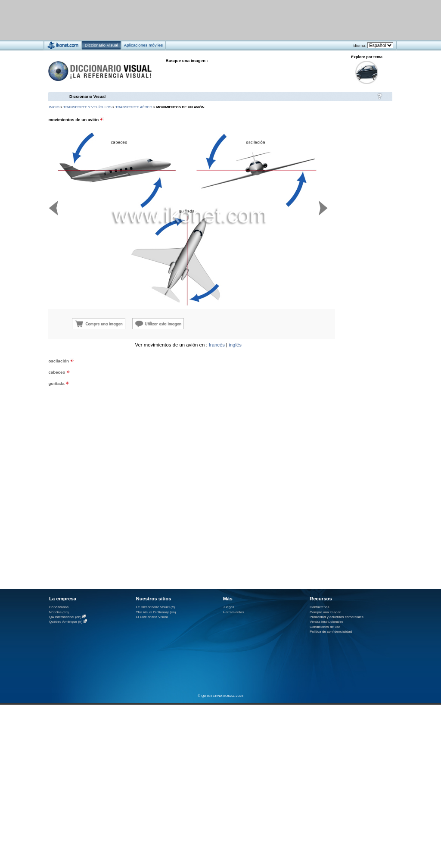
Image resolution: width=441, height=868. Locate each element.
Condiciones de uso (325, 627)
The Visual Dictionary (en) (156, 612)
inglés (235, 345)
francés (217, 345)
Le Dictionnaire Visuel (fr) (155, 607)
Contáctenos (320, 607)
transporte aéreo (134, 107)
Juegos (229, 607)
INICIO (54, 107)
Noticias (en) (59, 612)
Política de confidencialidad (331, 632)
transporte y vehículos (87, 107)
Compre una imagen (325, 612)
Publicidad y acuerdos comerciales (337, 617)
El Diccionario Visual (152, 617)
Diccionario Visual (87, 96)
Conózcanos (59, 607)
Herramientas (234, 612)
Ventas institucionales (326, 622)
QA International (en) (65, 617)
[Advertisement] (195, 20)
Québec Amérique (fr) (66, 622)
